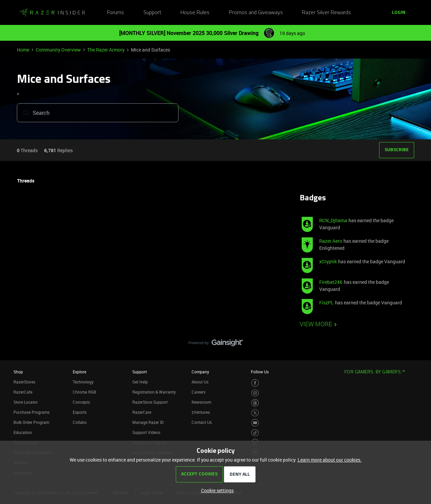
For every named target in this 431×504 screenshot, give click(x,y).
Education (23, 432)
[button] (399, 13)
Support (152, 13)
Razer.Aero (331, 241)
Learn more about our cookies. (330, 460)
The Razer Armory (106, 50)
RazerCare (142, 412)
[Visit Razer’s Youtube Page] (255, 423)
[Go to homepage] (52, 13)
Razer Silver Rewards (326, 13)
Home (23, 50)
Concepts (81, 402)
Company (200, 372)
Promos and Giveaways (256, 13)
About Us (200, 382)
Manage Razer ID (148, 422)
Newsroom (201, 402)
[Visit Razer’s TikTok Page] (255, 433)
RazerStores (24, 382)
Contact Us (202, 422)
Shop (18, 372)
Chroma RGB (85, 392)
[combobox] (98, 114)
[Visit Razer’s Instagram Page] (255, 393)
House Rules (195, 13)
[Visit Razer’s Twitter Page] (255, 413)
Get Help (140, 382)
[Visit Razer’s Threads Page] (255, 403)
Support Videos (146, 432)
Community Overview (58, 50)
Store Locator (26, 402)
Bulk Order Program (31, 422)
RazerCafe (23, 392)
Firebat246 (331, 282)
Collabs (80, 422)
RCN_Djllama (333, 220)
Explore (79, 372)
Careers (198, 392)
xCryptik (328, 261)
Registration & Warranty (154, 392)
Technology (83, 382)
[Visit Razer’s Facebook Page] (255, 383)
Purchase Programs (31, 412)
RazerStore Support (150, 402)
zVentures (201, 412)
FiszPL (326, 303)
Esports (80, 412)
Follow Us (260, 372)
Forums (115, 13)
